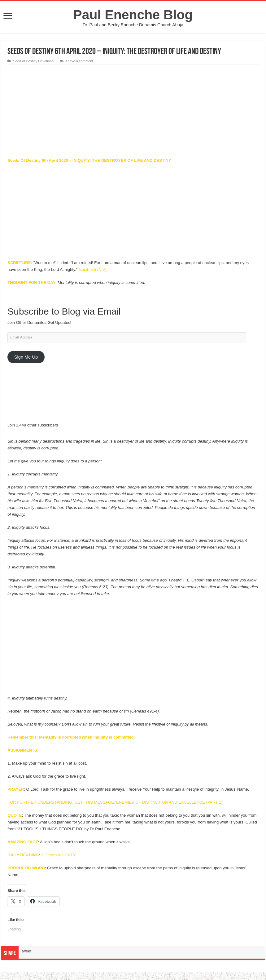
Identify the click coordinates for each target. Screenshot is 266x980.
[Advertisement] (133, 111)
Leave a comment (80, 61)
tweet (26, 951)
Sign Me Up (26, 357)
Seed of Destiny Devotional (34, 61)
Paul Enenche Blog (133, 15)
